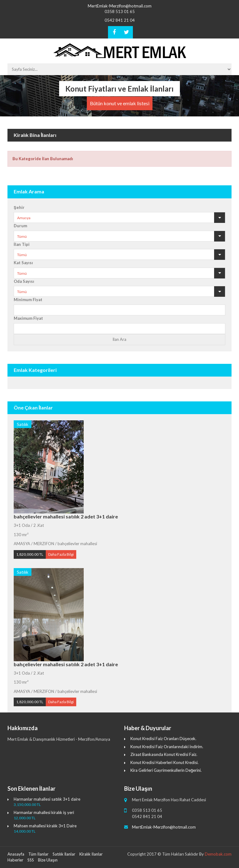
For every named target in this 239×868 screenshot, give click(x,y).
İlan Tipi (22, 244)
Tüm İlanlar (38, 854)
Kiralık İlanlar (91, 854)
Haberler (15, 860)
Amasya (24, 218)
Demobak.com (218, 854)
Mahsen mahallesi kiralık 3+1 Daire (45, 826)
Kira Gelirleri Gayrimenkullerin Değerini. (166, 770)
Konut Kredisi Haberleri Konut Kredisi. (164, 762)
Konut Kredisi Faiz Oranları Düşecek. (163, 739)
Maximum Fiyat (28, 318)
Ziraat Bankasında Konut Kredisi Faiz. (164, 754)
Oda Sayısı (24, 281)
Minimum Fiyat (28, 300)
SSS (31, 860)
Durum (20, 226)
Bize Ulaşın (48, 860)
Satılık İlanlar (64, 854)
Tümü (22, 236)
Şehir (19, 207)
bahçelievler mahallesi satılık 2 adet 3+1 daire (66, 516)
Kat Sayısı (23, 263)
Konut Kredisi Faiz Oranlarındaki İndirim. (167, 747)
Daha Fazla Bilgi (61, 554)
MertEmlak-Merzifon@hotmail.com (120, 6)
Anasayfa (16, 854)
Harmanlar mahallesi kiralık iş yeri (44, 812)
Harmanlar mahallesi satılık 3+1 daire (47, 799)
